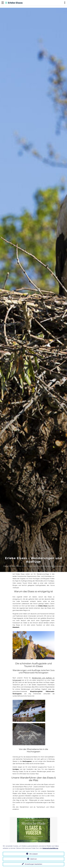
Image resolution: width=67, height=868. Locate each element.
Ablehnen (34, 859)
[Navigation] (3, 3)
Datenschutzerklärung (50, 848)
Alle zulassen (34, 854)
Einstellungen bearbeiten (34, 864)
